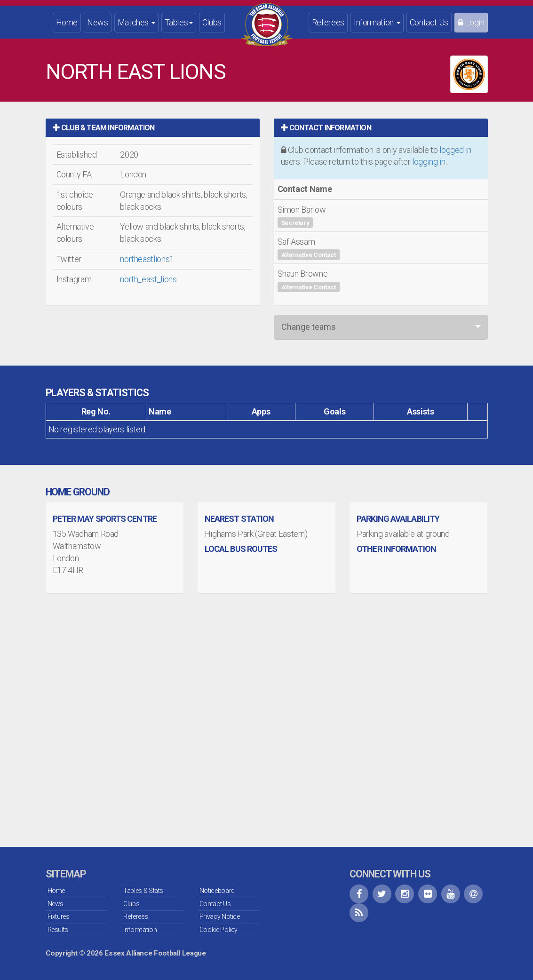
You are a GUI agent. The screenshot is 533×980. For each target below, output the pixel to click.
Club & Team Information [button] (104, 128)
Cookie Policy (219, 930)
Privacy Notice (220, 916)
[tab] (153, 128)
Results (58, 930)
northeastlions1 (147, 259)
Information (377, 22)
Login (471, 22)
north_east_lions (148, 279)
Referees (328, 22)
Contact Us (429, 22)
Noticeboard (217, 891)
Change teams (309, 327)
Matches (136, 22)
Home (67, 22)
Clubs (212, 22)
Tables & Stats (143, 891)
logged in (455, 150)
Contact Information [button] (326, 128)
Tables (179, 22)
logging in (429, 162)
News (98, 22)
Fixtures (59, 916)
